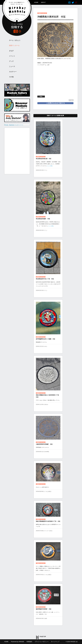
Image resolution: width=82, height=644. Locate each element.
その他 (11, 77)
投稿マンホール (14, 45)
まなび (11, 51)
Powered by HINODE (18, 642)
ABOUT (43, 2)
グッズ (11, 61)
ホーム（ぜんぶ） (15, 40)
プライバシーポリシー (42, 642)
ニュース (12, 66)
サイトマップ (55, 642)
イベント (12, 56)
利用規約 (29, 642)
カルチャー (13, 72)
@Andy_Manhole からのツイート (14, 125)
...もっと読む (50, 166)
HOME (36, 2)
